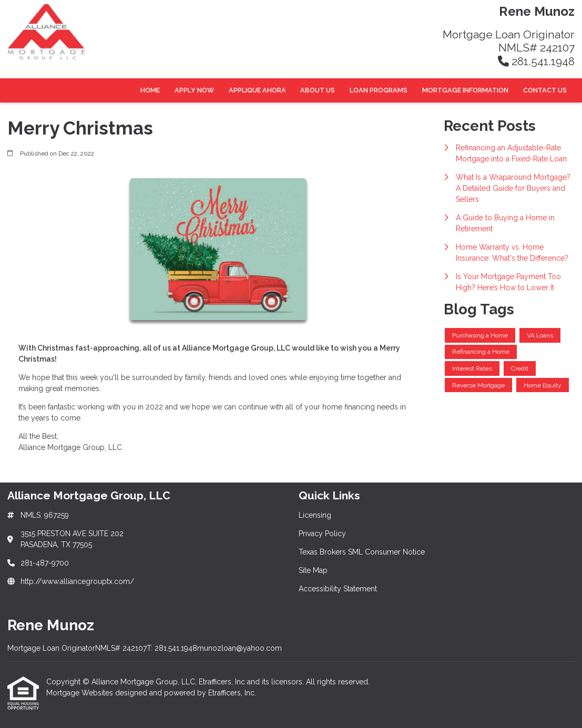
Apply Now (194, 90)
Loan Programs (379, 90)
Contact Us (545, 90)
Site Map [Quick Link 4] (313, 570)
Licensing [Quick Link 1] (315, 515)
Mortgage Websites (81, 693)
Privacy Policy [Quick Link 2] (322, 534)
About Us (318, 90)
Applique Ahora (257, 90)
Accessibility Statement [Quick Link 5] (338, 589)
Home (150, 90)
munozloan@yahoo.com (239, 648)
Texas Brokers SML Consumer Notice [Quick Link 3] (362, 552)
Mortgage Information (465, 90)
